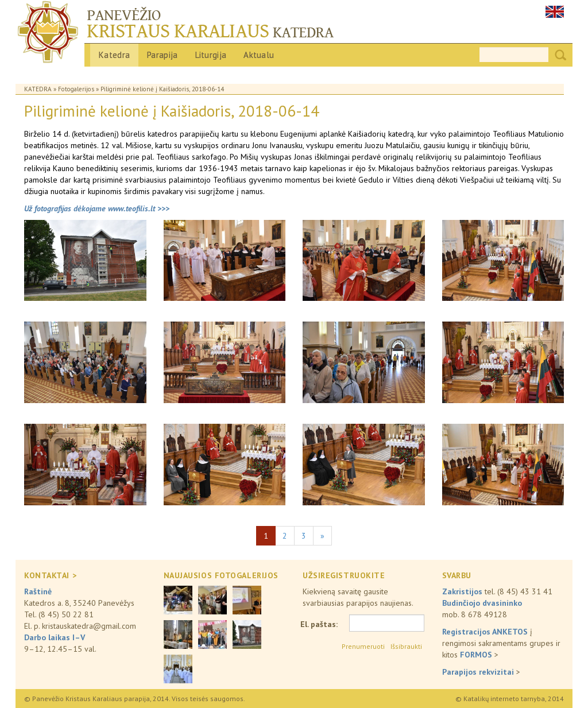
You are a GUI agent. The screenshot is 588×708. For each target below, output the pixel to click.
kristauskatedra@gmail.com (89, 626)
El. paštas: (319, 624)
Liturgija (211, 55)
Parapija (162, 55)
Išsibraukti (406, 646)
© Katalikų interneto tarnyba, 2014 (510, 699)
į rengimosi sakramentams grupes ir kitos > (501, 643)
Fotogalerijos (76, 89)
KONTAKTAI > (50, 575)
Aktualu (259, 55)
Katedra (114, 55)
